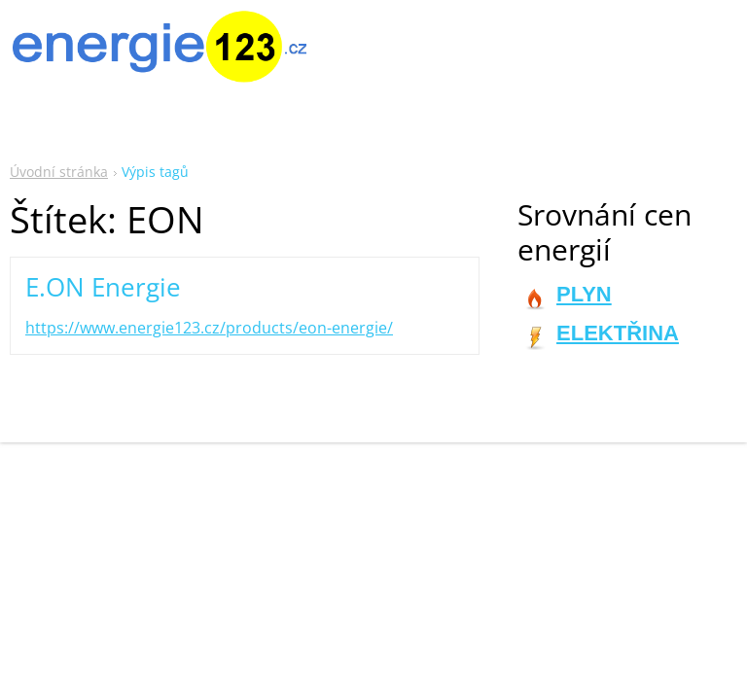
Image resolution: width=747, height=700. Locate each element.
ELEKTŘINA (618, 333)
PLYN (584, 294)
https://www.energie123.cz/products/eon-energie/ (209, 328)
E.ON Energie (103, 287)
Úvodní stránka (59, 172)
